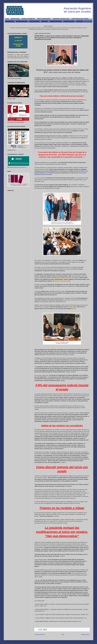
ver (45, 606)
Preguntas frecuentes (56, 21)
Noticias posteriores (40, 635)
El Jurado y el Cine (69, 21)
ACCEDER (26, 58)
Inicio (7, 19)
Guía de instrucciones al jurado (80, 19)
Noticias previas (85, 635)
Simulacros (45, 21)
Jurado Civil (80, 21)
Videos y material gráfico (44, 19)
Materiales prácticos (22, 21)
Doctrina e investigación (28, 19)
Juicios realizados (34, 21)
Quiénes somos (15, 19)
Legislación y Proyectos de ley (61, 19)
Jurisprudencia (10, 21)
